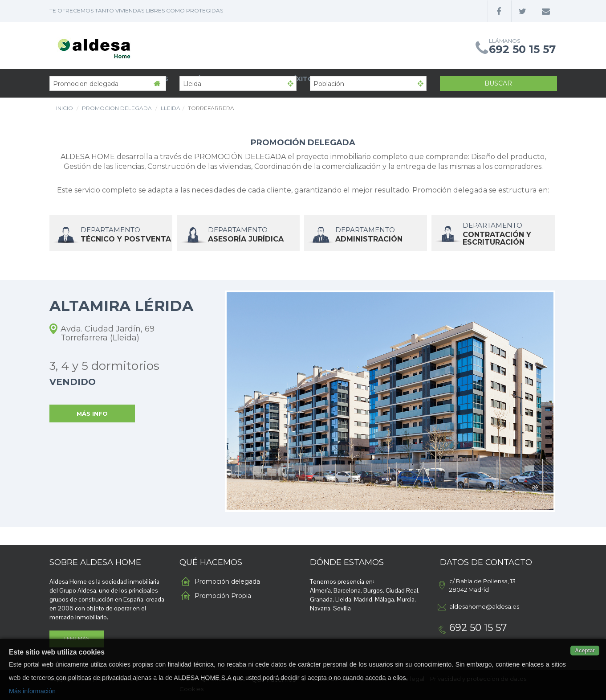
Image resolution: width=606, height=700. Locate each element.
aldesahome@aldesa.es (484, 606)
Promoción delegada (227, 581)
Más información (32, 691)
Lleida (171, 108)
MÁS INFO (92, 413)
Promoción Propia (223, 596)
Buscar (498, 83)
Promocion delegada (117, 108)
